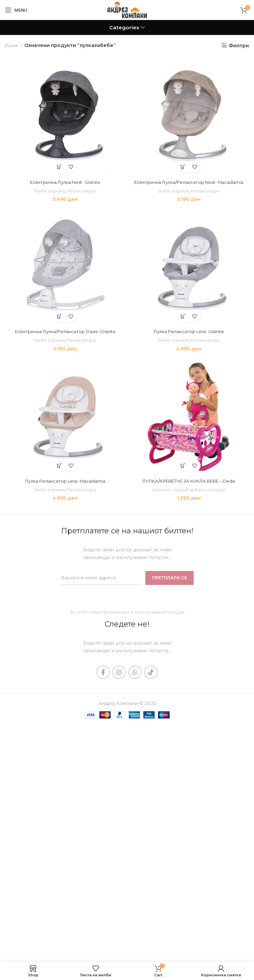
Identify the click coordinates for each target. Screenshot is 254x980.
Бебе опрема (49, 191)
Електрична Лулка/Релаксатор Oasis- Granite (65, 331)
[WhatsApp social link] (135, 672)
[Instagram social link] (119, 672)
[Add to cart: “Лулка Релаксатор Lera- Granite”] (183, 316)
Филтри (239, 45)
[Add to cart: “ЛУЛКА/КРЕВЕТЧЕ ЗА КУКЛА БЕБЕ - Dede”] (183, 466)
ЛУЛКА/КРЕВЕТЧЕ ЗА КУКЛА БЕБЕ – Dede (189, 481)
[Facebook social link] (103, 672)
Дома (12, 45)
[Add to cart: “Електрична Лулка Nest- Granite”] (59, 167)
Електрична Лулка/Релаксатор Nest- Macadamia (189, 182)
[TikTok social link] (151, 672)
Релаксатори (82, 191)
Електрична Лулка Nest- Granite (65, 182)
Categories (124, 27)
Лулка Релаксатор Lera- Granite (189, 331)
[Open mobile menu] (16, 10)
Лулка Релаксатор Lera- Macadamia (65, 481)
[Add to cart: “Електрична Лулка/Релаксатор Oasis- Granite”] (59, 316)
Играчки (161, 490)
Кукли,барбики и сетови (200, 490)
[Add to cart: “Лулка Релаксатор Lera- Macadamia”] (59, 466)
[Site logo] (127, 10)
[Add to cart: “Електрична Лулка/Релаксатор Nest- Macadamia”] (183, 167)
